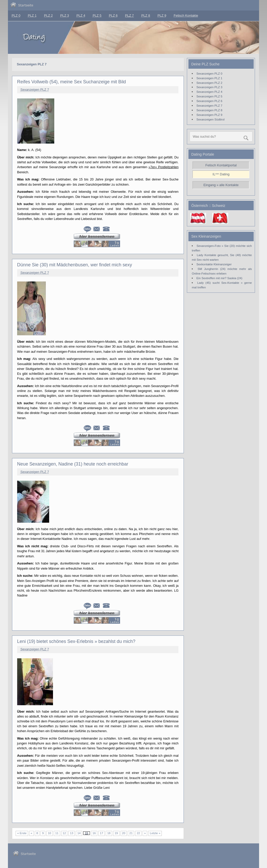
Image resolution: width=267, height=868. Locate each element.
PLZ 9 (162, 16)
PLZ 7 (130, 16)
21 (131, 833)
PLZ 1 (32, 16)
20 (124, 833)
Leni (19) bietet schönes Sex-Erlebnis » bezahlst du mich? (76, 641)
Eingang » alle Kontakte (221, 185)
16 (94, 833)
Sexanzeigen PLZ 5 (209, 96)
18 (109, 833)
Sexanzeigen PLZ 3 (209, 87)
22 (138, 833)
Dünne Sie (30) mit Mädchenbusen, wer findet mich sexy (75, 265)
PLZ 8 (146, 16)
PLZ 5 (97, 16)
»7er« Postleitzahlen (163, 167)
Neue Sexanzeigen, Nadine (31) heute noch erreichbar (73, 464)
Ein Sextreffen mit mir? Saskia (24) (219, 278)
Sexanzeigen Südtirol (210, 119)
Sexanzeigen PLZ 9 (209, 115)
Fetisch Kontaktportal (221, 165)
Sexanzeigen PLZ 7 (35, 90)
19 (116, 833)
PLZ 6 (113, 16)
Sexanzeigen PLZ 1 (209, 78)
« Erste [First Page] (22, 833)
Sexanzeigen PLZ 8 (209, 110)
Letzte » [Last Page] (155, 833)
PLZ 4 (81, 16)
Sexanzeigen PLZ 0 (209, 73)
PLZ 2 (48, 16)
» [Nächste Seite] (145, 833)
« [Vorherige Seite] (31, 833)
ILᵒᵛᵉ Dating (221, 174)
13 (72, 833)
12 (64, 833)
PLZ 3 (65, 16)
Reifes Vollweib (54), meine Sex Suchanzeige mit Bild (72, 82)
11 (57, 833)
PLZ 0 (16, 16)
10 (50, 833)
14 (79, 833)
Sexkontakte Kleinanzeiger (214, 264)
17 (102, 833)
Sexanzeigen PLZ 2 (209, 83)
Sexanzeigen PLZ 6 (209, 101)
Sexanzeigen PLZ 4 (209, 92)
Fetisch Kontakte (186, 16)
